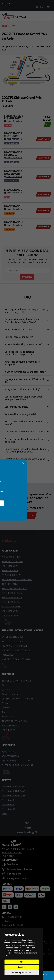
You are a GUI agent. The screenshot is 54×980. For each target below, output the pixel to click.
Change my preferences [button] (22, 973)
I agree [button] (22, 962)
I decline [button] (22, 967)
